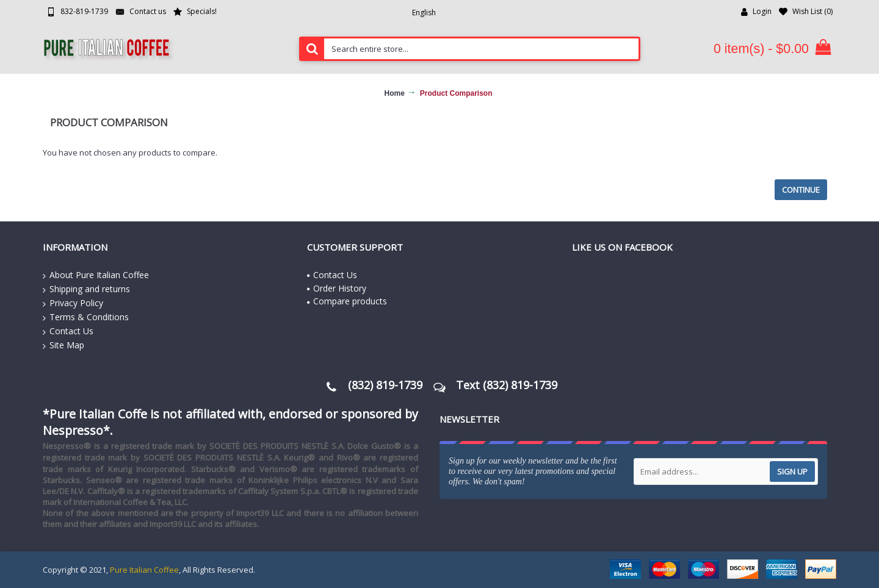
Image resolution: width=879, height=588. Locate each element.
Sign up (792, 471)
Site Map (63, 345)
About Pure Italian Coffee (96, 275)
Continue (801, 190)
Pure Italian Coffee (144, 570)
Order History (337, 288)
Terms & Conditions (86, 317)
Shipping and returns (86, 289)
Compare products (347, 301)
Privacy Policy (73, 303)
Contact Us (68, 331)
